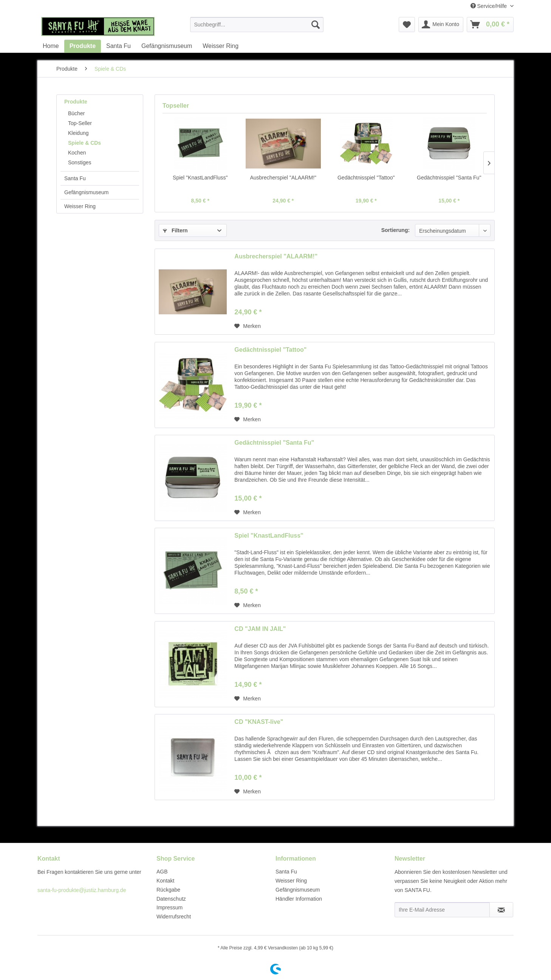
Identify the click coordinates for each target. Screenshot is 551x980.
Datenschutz (171, 899)
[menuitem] (257, 25)
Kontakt (165, 881)
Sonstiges (80, 162)
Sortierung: (395, 230)
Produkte (76, 102)
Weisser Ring (80, 206)
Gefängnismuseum (87, 192)
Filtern (175, 230)
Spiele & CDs (84, 143)
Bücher (76, 113)
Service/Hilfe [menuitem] (489, 6)
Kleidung (78, 133)
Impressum (169, 907)
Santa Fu (75, 178)
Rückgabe (168, 890)
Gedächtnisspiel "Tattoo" (366, 178)
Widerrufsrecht (174, 917)
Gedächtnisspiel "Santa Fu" (449, 178)
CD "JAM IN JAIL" (260, 629)
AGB (162, 872)
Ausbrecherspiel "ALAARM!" (283, 178)
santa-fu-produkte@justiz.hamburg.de (82, 890)
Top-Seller (80, 123)
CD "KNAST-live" (259, 722)
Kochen (77, 153)
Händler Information (299, 899)
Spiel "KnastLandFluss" (200, 178)
